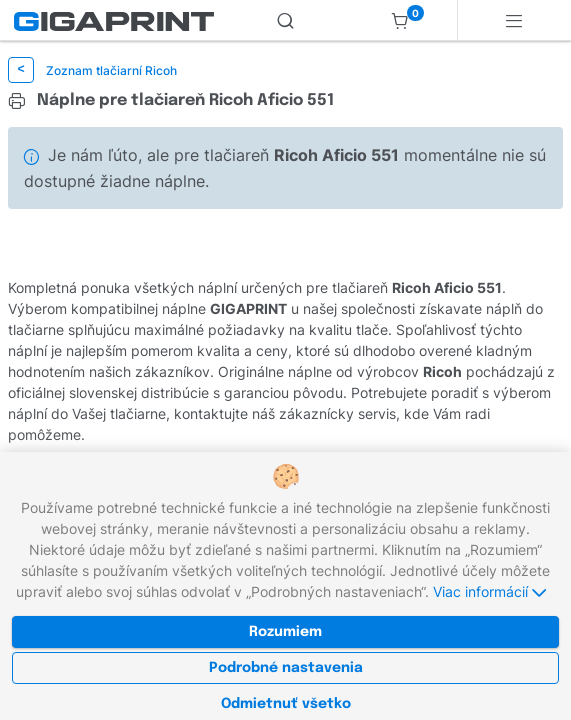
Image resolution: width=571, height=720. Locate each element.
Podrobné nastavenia (286, 668)
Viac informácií (489, 591)
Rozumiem (285, 632)
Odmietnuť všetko (286, 704)
